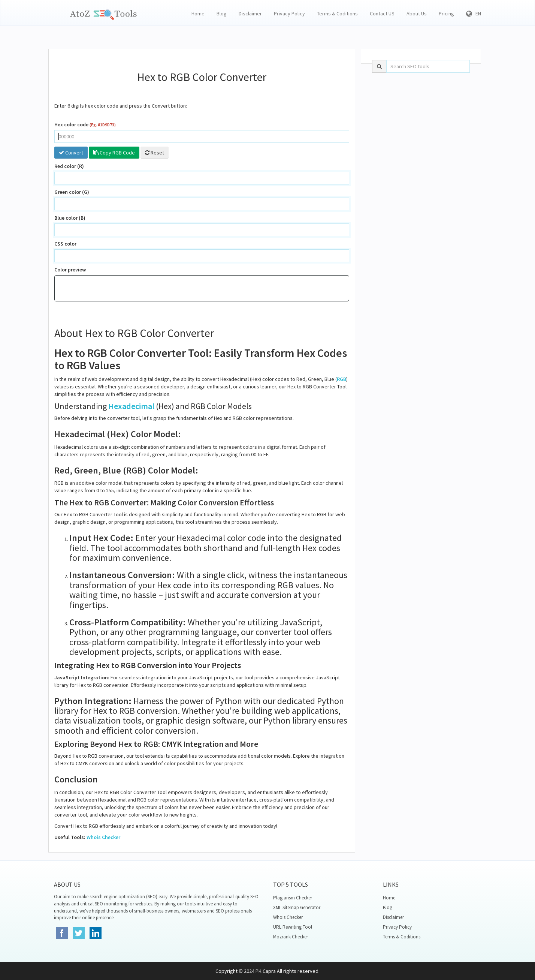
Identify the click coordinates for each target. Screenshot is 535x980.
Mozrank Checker (291, 937)
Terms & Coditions (337, 13)
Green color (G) (72, 192)
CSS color (65, 244)
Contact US (382, 13)
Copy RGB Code (114, 153)
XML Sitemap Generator (297, 907)
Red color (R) (69, 166)
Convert (71, 153)
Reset (155, 153)
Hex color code (85, 124)
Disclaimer (250, 13)
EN (474, 13)
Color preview (70, 270)
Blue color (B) (70, 218)
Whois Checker (103, 837)
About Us (417, 13)
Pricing (446, 13)
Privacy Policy (289, 13)
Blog (222, 13)
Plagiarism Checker (293, 898)
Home (198, 13)
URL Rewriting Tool (293, 927)
